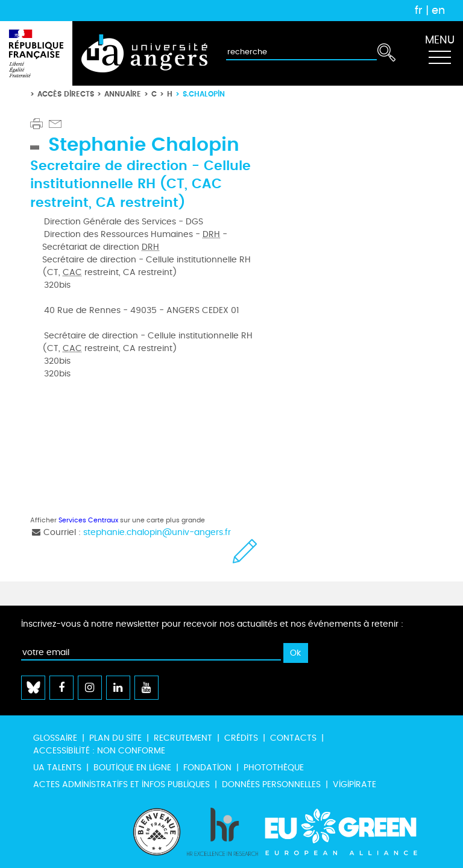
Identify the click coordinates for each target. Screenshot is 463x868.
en (438, 10)
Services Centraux (88, 520)
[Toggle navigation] (439, 54)
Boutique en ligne (132, 768)
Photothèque (274, 768)
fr (419, 10)
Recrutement (183, 738)
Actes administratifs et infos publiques (121, 784)
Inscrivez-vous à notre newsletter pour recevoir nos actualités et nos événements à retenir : (212, 624)
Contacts (293, 738)
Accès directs (66, 94)
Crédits (241, 738)
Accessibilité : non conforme (99, 751)
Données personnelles (271, 784)
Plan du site (115, 738)
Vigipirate (354, 784)
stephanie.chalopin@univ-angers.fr (157, 532)
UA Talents (57, 768)
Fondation (207, 768)
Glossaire (55, 738)
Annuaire (123, 94)
